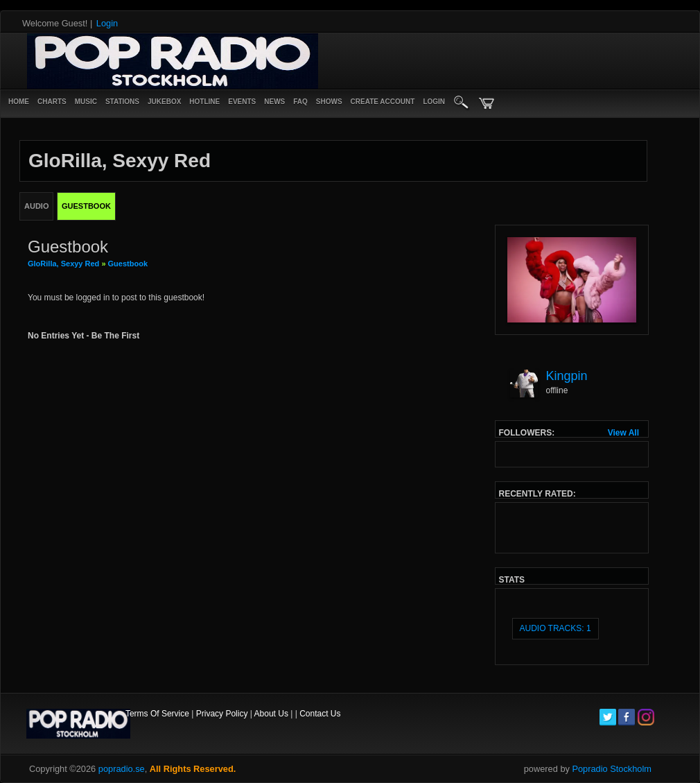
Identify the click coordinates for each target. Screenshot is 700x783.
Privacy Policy (222, 714)
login (434, 102)
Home (19, 102)
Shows (329, 102)
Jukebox (164, 102)
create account (383, 102)
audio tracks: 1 (555, 628)
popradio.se (122, 769)
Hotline (204, 102)
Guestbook (128, 264)
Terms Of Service (157, 714)
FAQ (300, 102)
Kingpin (567, 376)
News (274, 102)
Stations (122, 102)
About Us (271, 714)
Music (86, 102)
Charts (52, 102)
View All (623, 433)
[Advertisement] (488, 61)
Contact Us (320, 714)
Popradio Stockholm (612, 769)
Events (242, 102)
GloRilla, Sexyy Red (63, 264)
